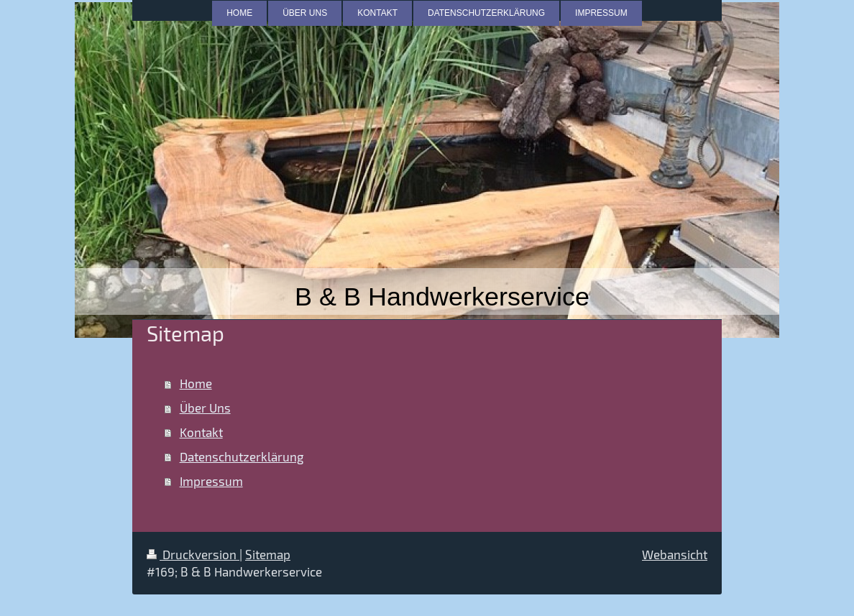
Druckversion (193, 554)
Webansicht (675, 554)
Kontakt (201, 432)
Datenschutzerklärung (242, 456)
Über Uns (205, 408)
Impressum (211, 481)
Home (196, 383)
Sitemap (268, 554)
